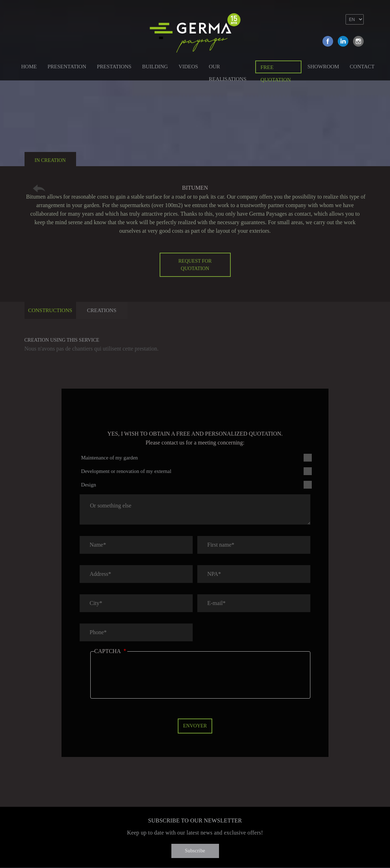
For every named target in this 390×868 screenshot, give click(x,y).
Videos (188, 67)
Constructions (50, 310)
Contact (362, 67)
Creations (102, 310)
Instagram (358, 41)
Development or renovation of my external (126, 471)
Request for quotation (195, 265)
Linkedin (343, 41)
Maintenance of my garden (109, 458)
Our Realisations (228, 68)
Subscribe (195, 851)
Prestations (114, 67)
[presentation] (148, 680)
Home (29, 67)
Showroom (323, 67)
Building (155, 67)
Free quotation (276, 69)
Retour (39, 188)
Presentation (67, 67)
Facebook (328, 41)
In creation (50, 160)
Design (89, 485)
